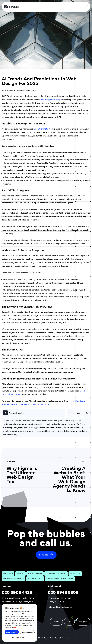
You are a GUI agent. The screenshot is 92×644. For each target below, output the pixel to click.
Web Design (8, 574)
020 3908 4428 (17, 592)
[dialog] (20, 623)
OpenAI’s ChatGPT (42, 129)
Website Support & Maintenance (60, 579)
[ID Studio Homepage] (14, 7)
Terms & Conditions (62, 638)
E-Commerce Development (56, 574)
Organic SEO (75, 574)
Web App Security (35, 579)
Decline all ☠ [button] (27, 632)
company (56, 99)
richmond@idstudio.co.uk (60, 607)
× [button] (34, 606)
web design (46, 99)
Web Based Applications (14, 579)
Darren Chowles (16, 413)
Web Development (35, 574)
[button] (20, 638)
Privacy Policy (49, 638)
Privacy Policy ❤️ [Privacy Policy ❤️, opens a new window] (10, 628)
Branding (20, 574)
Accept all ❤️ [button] (12, 632)
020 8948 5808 (63, 592)
